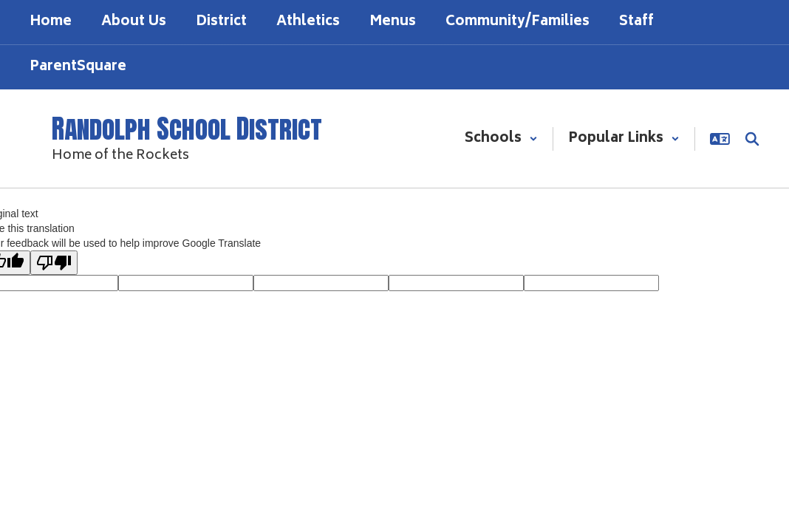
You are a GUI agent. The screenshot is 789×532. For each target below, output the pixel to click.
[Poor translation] (54, 263)
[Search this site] (752, 139)
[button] (501, 139)
